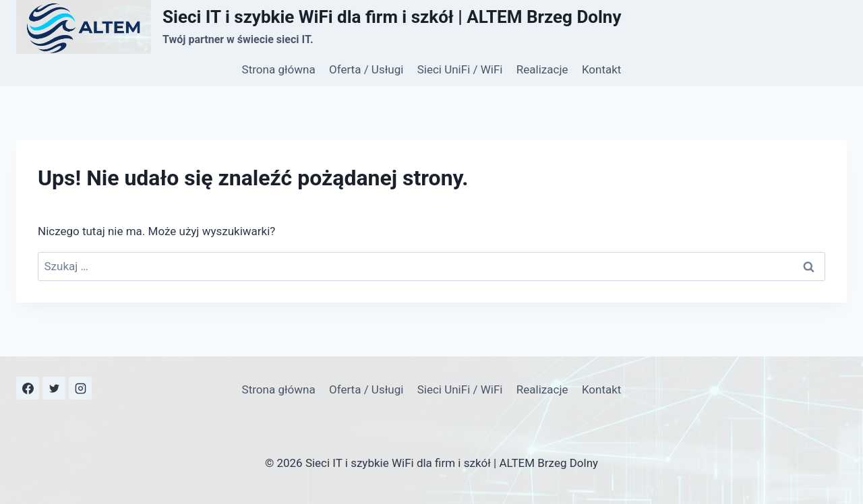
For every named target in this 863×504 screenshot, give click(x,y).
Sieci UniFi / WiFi (460, 69)
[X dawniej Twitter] (54, 388)
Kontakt (602, 69)
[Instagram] (80, 388)
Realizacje (542, 69)
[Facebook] (28, 388)
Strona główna (279, 69)
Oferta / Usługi (366, 69)
